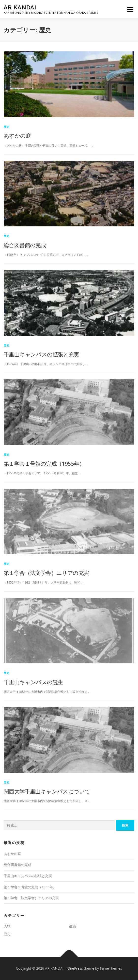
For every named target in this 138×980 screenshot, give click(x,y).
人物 (7, 926)
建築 (73, 926)
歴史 (7, 127)
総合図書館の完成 (25, 245)
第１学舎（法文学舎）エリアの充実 (46, 573)
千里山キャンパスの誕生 (33, 682)
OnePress (75, 968)
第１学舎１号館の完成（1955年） (44, 463)
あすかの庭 (17, 135)
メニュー (130, 9)
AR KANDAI (20, 7)
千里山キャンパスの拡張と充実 (41, 354)
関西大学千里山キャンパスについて (47, 791)
